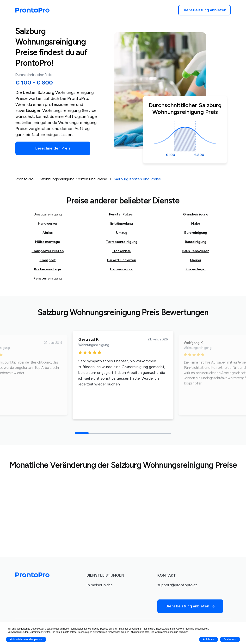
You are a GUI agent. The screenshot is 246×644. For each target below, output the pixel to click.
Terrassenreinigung (122, 242)
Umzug (122, 233)
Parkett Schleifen (122, 260)
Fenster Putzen (122, 214)
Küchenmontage (48, 269)
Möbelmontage (48, 242)
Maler (196, 224)
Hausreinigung (122, 269)
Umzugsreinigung (48, 214)
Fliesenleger (196, 269)
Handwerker (48, 224)
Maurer (196, 260)
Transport (48, 260)
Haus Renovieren (196, 251)
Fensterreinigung (48, 278)
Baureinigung (196, 242)
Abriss (48, 233)
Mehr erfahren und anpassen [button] (26, 639)
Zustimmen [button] (230, 639)
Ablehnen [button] (209, 639)
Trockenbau (122, 251)
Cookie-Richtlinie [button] (185, 629)
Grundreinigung (196, 214)
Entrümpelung (122, 224)
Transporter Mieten (48, 251)
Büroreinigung (196, 233)
